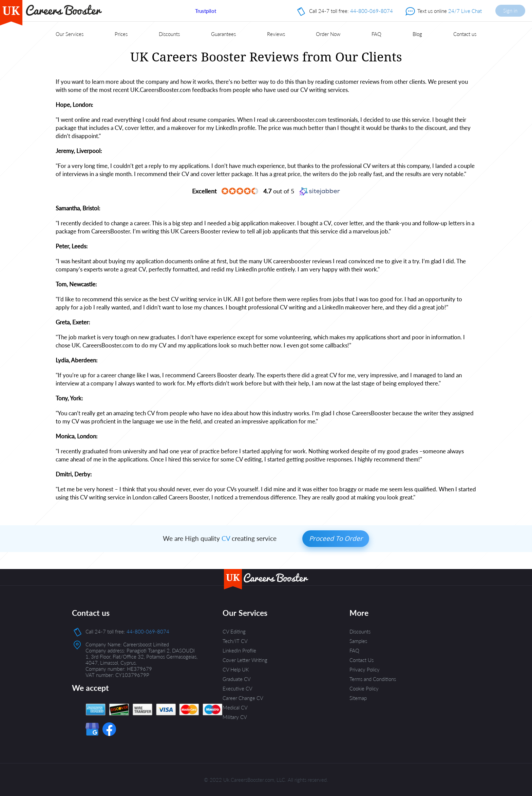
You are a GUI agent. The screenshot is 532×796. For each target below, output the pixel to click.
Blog (417, 34)
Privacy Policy (365, 669)
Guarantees (223, 34)
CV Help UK (236, 669)
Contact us (465, 34)
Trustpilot (206, 11)
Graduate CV (237, 679)
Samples (358, 641)
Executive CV (237, 688)
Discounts (169, 34)
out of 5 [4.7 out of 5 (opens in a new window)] (279, 191)
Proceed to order (336, 538)
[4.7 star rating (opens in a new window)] (240, 191)
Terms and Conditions (373, 679)
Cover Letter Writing (245, 660)
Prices (121, 34)
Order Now (328, 34)
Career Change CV (243, 698)
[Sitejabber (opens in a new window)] (320, 191)
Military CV (235, 717)
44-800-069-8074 (372, 11)
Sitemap (358, 698)
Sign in (510, 11)
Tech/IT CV (235, 641)
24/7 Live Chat (465, 11)
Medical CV (235, 707)
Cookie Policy (364, 688)
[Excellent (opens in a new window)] (204, 191)
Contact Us (362, 660)
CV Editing (234, 631)
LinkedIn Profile (239, 650)
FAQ (376, 34)
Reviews (276, 34)
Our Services (70, 34)
